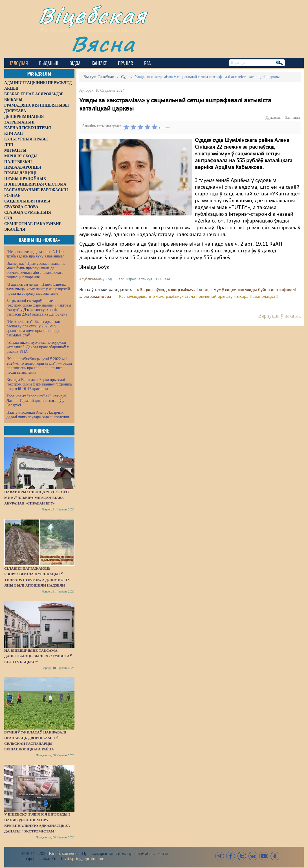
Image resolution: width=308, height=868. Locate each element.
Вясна (103, 44)
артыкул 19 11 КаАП (155, 279)
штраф (131, 279)
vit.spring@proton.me (84, 859)
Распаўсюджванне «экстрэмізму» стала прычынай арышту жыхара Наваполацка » (199, 297)
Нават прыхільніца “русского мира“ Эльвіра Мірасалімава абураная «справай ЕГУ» (37, 498)
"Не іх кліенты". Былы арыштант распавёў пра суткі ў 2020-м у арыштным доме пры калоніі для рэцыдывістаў (34, 328)
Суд (109, 279)
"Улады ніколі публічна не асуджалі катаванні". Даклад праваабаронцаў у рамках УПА (38, 347)
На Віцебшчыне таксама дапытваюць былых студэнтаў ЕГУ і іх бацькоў (38, 656)
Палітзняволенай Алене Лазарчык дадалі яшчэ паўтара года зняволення (38, 415)
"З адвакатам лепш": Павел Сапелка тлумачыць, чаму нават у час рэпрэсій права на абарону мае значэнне (38, 289)
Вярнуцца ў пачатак (280, 316)
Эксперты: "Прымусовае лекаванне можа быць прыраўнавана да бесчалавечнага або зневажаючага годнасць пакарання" (36, 270)
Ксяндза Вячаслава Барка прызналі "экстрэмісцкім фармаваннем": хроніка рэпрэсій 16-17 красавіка (39, 384)
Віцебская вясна (64, 853)
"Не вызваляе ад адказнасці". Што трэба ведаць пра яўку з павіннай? (35, 254)
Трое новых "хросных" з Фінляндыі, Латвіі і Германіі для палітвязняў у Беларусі (37, 401)
